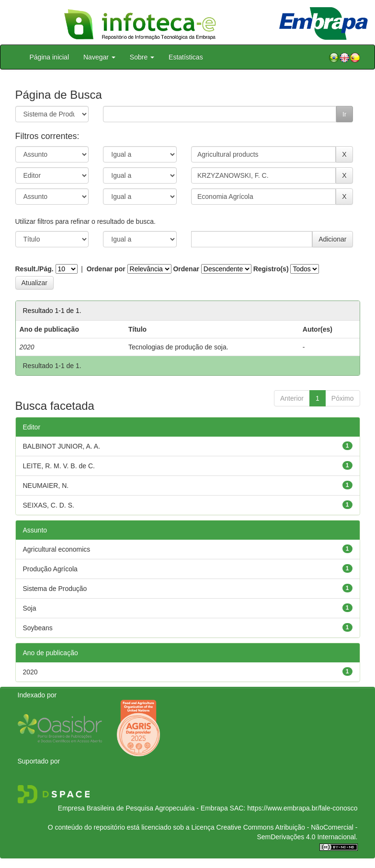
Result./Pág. (34, 269)
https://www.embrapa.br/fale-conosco (302, 808)
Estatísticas (186, 57)
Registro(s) (271, 269)
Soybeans (38, 628)
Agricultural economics (57, 549)
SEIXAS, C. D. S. (49, 505)
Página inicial (50, 57)
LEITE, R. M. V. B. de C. (59, 466)
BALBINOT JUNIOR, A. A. (62, 446)
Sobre (142, 57)
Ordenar (186, 269)
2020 (30, 672)
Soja (30, 608)
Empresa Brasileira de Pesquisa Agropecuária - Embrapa (143, 808)
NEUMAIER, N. (46, 486)
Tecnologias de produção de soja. (178, 347)
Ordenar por (106, 269)
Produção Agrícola (50, 569)
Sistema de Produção (55, 589)
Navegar (99, 57)
